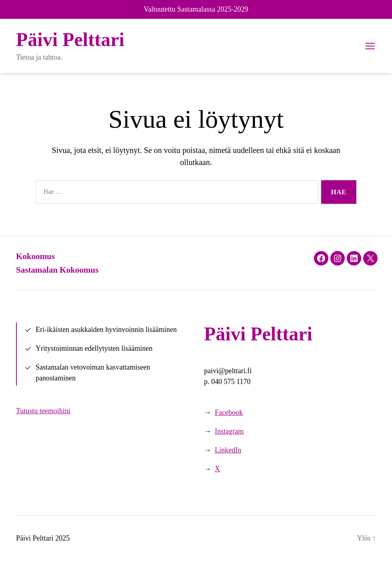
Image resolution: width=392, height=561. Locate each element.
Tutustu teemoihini (43, 411)
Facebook (229, 412)
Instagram (229, 431)
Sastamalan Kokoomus (57, 270)
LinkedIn (228, 450)
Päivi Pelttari (70, 40)
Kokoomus (35, 256)
